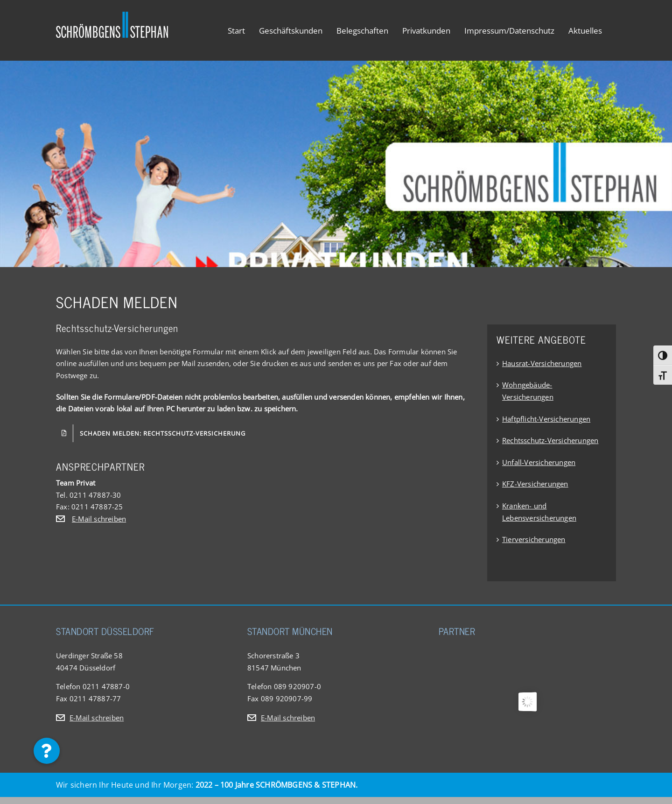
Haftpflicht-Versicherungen (546, 419)
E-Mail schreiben (99, 519)
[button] (47, 751)
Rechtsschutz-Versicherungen (550, 440)
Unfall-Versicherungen (539, 462)
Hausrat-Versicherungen (542, 363)
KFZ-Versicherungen (535, 484)
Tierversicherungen (534, 539)
